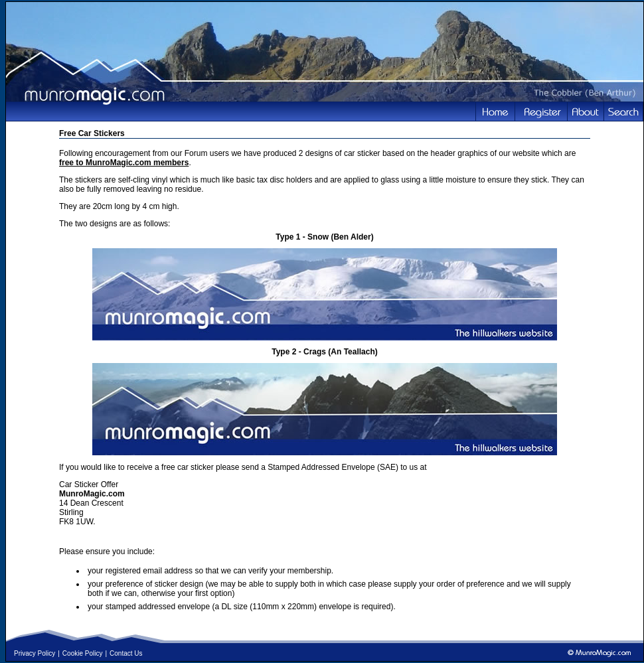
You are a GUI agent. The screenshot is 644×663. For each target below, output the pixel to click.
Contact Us (126, 653)
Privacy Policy (35, 653)
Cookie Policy (83, 653)
